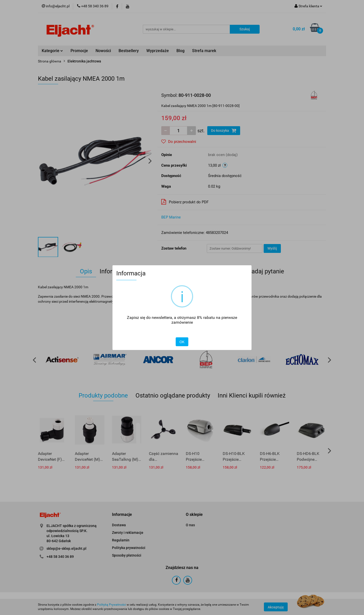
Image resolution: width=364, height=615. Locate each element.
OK (182, 342)
